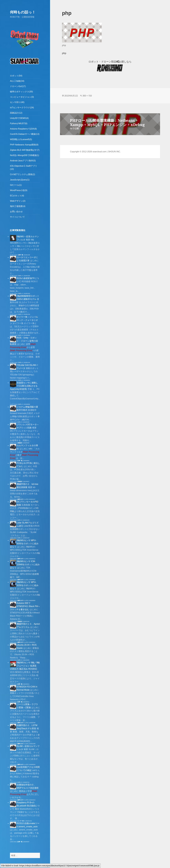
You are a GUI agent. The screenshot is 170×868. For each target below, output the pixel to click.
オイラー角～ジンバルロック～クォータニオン (24, 320)
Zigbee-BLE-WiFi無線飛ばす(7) (25, 150)
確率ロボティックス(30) (21, 92)
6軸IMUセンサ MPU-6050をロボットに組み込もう (24, 544)
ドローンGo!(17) (18, 86)
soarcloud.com (100, 152)
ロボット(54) (16, 76)
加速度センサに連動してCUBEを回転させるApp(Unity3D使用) (24, 386)
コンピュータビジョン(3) (22, 97)
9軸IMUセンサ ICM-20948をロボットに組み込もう (25, 564)
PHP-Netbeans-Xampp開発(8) (24, 145)
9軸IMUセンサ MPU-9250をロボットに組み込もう (24, 585)
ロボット (21, 276)
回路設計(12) (16, 113)
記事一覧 (21, 255)
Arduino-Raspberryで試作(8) (23, 129)
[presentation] (21, 350)
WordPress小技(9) (19, 190)
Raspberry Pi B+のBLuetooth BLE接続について (25, 806)
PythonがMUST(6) (19, 123)
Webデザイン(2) (18, 201)
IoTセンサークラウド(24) (22, 108)
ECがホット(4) (17, 196)
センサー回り (21, 821)
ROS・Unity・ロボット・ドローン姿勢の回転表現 (24, 341)
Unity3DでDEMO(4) (19, 118)
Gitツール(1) (16, 185)
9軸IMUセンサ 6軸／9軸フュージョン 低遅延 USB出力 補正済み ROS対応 (25, 666)
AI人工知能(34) (17, 81)
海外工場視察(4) (18, 206)
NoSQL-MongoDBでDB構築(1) (24, 155)
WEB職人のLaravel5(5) (21, 139)
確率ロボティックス (23, 499)
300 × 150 (87, 96)
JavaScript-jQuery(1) (20, 180)
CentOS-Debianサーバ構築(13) (25, 134)
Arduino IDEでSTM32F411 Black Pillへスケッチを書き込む (25, 606)
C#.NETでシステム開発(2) (22, 174)
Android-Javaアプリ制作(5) (23, 161)
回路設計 (20, 443)
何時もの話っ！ (23, 12)
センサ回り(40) (17, 102)
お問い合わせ (16, 212)
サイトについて (17, 217)
